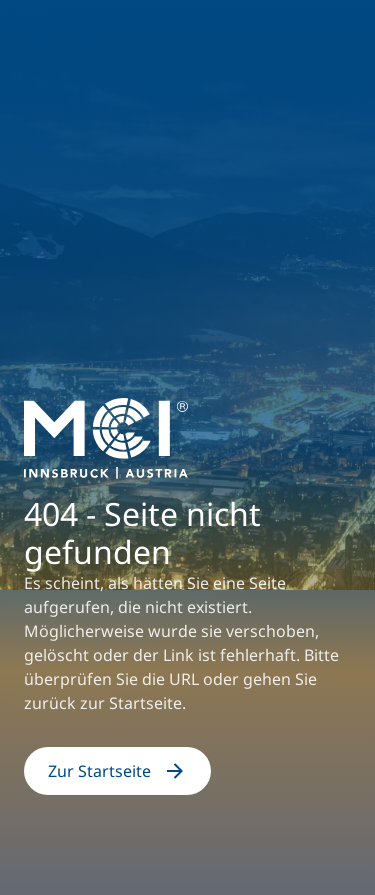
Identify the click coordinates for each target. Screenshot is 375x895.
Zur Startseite (117, 771)
